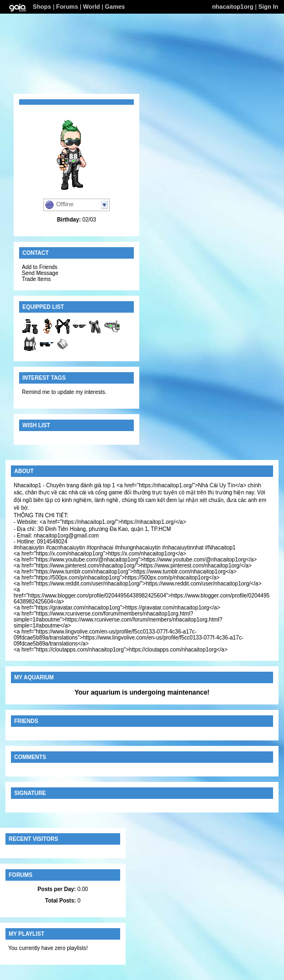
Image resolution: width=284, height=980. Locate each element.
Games (115, 7)
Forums (67, 7)
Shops (42, 7)
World (91, 7)
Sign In (268, 7)
